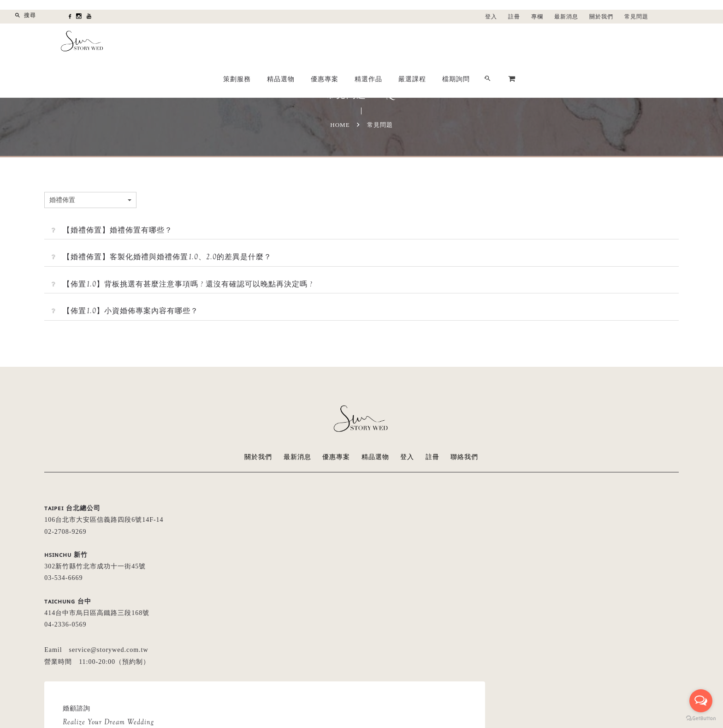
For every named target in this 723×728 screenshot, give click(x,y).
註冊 (514, 17)
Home (340, 125)
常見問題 (636, 17)
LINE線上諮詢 (472, 589)
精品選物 (415, 42)
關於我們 (601, 17)
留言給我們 (408, 589)
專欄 (537, 17)
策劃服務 (371, 42)
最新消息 (566, 17)
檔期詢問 (590, 42)
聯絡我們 (465, 457)
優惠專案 (459, 42)
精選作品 (503, 42)
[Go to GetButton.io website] (701, 719)
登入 (491, 17)
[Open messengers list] (701, 701)
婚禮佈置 (115, 200)
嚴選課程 (546, 42)
